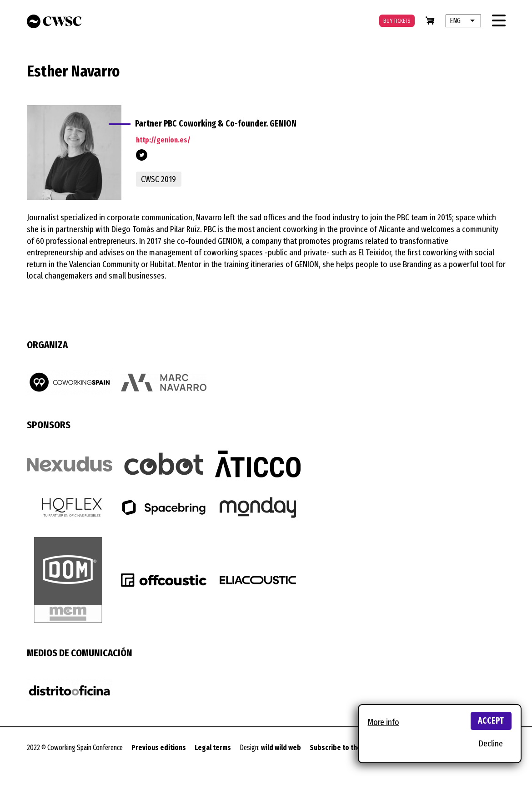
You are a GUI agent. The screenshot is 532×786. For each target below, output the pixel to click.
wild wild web (281, 748)
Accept (491, 721)
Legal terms (213, 748)
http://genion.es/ (163, 140)
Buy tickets (397, 21)
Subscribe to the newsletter (353, 748)
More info (384, 722)
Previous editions (159, 748)
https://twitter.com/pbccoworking (142, 155)
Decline (491, 743)
